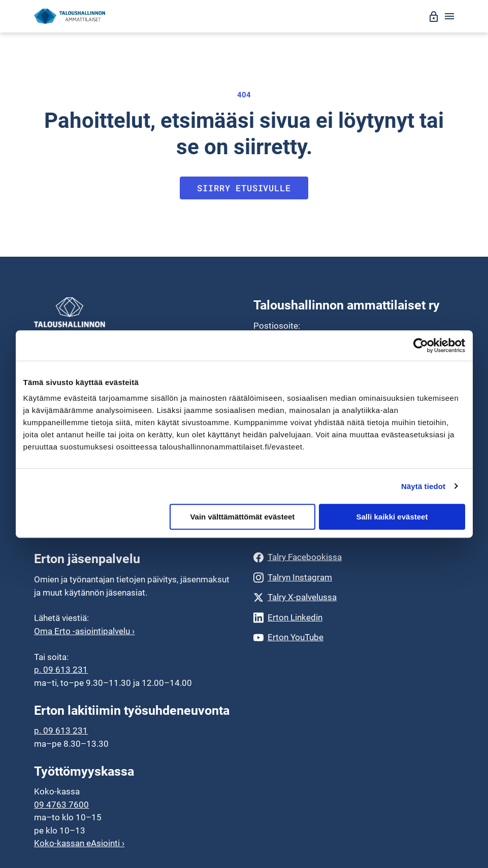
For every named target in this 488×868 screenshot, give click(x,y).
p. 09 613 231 (61, 670)
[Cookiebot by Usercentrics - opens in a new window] (421, 345)
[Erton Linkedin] (354, 618)
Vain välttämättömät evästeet (242, 517)
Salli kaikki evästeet (392, 517)
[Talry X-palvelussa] (354, 597)
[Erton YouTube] (354, 637)
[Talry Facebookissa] (354, 557)
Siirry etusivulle (244, 188)
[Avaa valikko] (449, 16)
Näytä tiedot (423, 486)
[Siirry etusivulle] (70, 16)
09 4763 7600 (61, 805)
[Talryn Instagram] (354, 578)
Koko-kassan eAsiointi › (79, 843)
